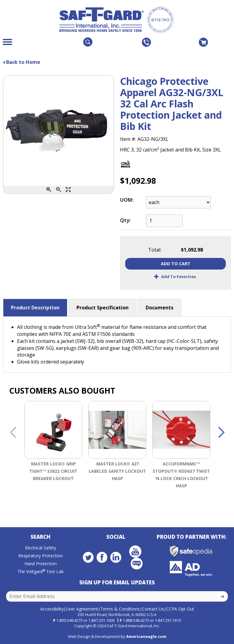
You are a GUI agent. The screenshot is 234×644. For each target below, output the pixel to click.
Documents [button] (160, 308)
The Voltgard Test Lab (41, 571)
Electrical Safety (41, 548)
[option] (53, 453)
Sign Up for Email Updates (117, 582)
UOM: (127, 200)
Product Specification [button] (103, 308)
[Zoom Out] (58, 190)
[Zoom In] (49, 190)
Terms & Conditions (120, 609)
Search (41, 537)
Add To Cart (176, 264)
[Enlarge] (68, 190)
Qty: (125, 220)
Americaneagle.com (146, 636)
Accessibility (52, 609)
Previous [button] (13, 433)
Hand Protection (41, 564)
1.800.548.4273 (69, 620)
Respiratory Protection (41, 556)
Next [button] (221, 433)
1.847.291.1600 (101, 620)
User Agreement (82, 609)
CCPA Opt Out (180, 609)
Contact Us (153, 609)
